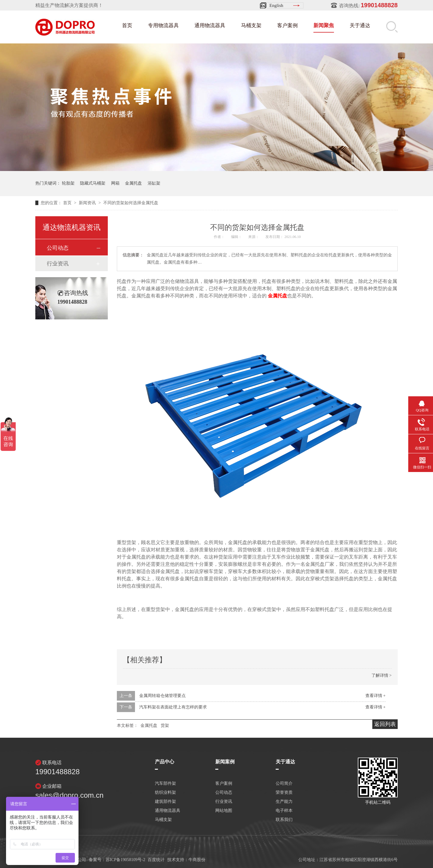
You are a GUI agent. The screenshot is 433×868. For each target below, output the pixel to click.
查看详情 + (375, 696)
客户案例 (287, 25)
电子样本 (284, 811)
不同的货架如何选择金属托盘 (131, 203)
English (276, 5)
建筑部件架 (165, 802)
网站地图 (224, 811)
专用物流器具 (163, 25)
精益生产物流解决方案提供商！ (69, 5)
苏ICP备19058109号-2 (125, 860)
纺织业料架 (165, 793)
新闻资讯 (88, 203)
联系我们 (284, 820)
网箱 (115, 183)
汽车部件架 (165, 784)
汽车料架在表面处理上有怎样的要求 (173, 707)
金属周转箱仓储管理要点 (162, 696)
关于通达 (360, 25)
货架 (165, 725)
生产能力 (284, 802)
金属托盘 (133, 183)
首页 (127, 25)
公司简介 (284, 784)
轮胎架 (68, 183)
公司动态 (58, 248)
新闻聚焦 (324, 25)
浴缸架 (154, 183)
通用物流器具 (210, 25)
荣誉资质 (284, 793)
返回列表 (385, 724)
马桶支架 (251, 25)
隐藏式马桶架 (93, 183)
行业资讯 (58, 264)
